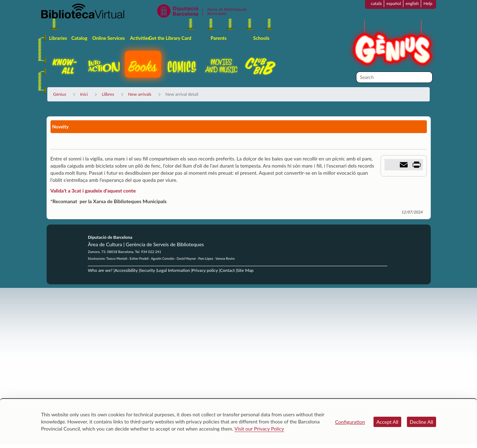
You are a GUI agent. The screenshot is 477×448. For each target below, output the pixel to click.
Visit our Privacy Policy (259, 429)
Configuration (350, 422)
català (376, 3)
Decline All (422, 422)
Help (428, 3)
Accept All (387, 422)
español (394, 3)
